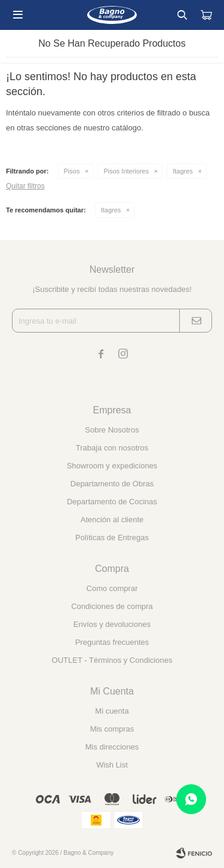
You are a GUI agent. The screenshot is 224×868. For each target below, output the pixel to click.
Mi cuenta (112, 711)
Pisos (72, 171)
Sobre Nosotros (112, 430)
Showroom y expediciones (112, 466)
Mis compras (112, 729)
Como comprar (112, 588)
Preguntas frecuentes (112, 642)
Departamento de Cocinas (112, 502)
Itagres (183, 171)
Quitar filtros (25, 186)
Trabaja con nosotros (112, 448)
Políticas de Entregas (112, 537)
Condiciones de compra (112, 606)
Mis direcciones (112, 747)
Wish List (112, 765)
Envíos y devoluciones (112, 624)
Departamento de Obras (112, 484)
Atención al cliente (112, 520)
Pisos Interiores (126, 171)
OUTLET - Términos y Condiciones (112, 660)
